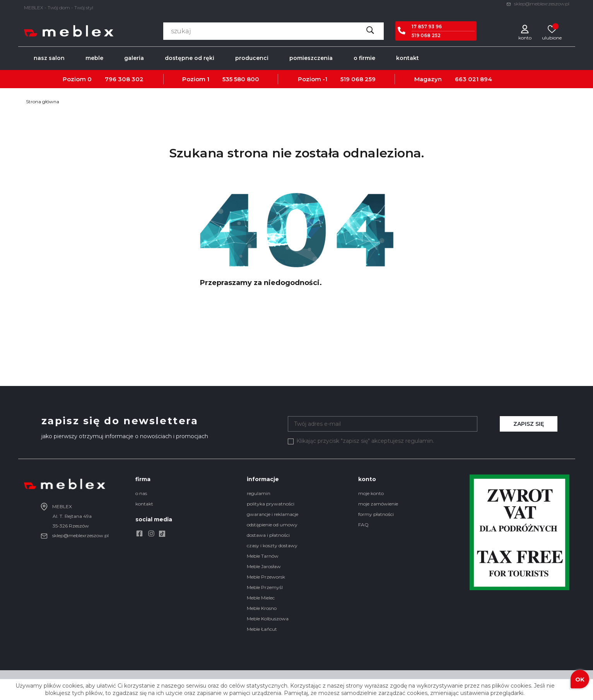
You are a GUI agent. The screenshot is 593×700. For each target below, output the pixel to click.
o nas (141, 493)
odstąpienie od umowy (272, 525)
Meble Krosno (262, 608)
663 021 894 (473, 79)
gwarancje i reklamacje (273, 514)
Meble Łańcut (262, 629)
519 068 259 (358, 79)
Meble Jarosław (264, 566)
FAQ (363, 525)
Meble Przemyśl (265, 587)
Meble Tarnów (263, 556)
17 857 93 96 (427, 26)
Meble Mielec (261, 598)
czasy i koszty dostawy (272, 545)
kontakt (144, 504)
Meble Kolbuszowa (268, 619)
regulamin (259, 493)
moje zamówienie (378, 504)
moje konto (371, 493)
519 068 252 (426, 35)
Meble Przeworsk (266, 577)
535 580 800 (241, 79)
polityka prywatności (271, 504)
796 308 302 (124, 79)
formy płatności (376, 514)
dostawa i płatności (268, 535)
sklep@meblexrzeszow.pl (538, 4)
